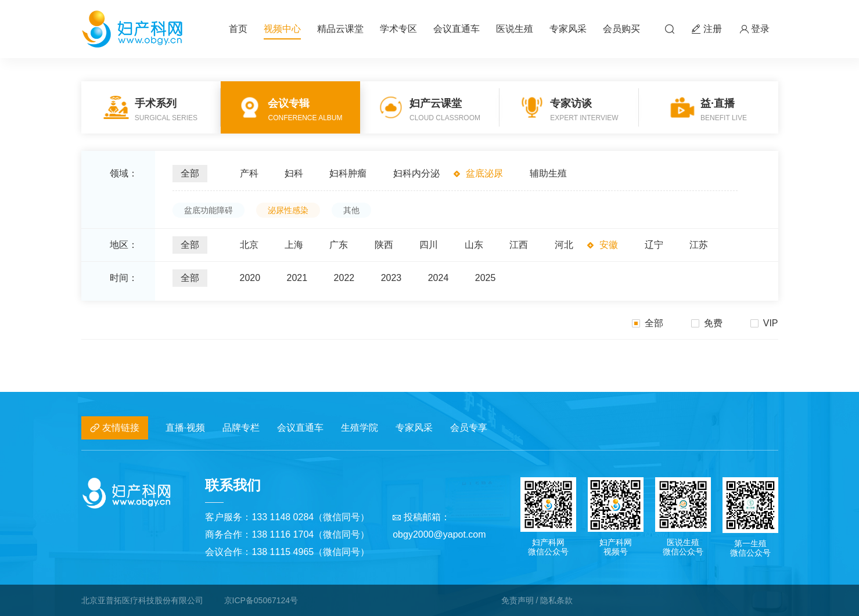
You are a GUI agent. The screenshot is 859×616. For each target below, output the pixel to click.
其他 (351, 210)
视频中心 (282, 29)
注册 (707, 29)
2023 (391, 278)
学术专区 (398, 29)
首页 (238, 29)
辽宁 (654, 245)
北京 (249, 245)
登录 (754, 29)
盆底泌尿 (484, 173)
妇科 (294, 173)
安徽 (609, 245)
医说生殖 (515, 29)
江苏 (699, 245)
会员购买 (621, 29)
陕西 (384, 245)
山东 (474, 245)
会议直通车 (457, 29)
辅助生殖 (548, 173)
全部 (190, 173)
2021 (297, 278)
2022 (344, 278)
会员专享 (469, 428)
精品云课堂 (340, 29)
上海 (294, 245)
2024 (439, 278)
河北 (564, 245)
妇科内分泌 (416, 173)
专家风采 (568, 29)
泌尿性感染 (288, 210)
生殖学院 (360, 428)
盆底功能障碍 (209, 210)
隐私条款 (556, 600)
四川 (429, 245)
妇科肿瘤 (348, 173)
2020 (250, 278)
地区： (124, 245)
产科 (249, 173)
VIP (764, 323)
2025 (486, 278)
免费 (707, 323)
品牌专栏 (241, 428)
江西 (519, 245)
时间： (124, 278)
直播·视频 (185, 428)
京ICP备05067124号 (261, 600)
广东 (339, 245)
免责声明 (517, 600)
